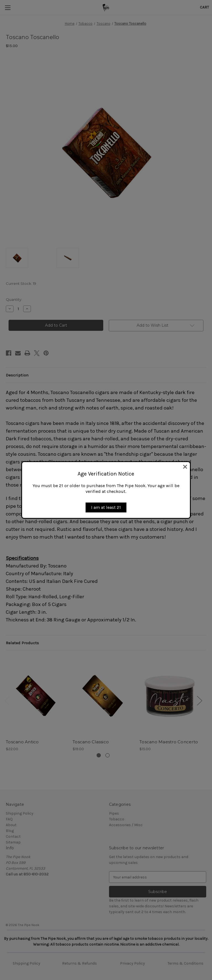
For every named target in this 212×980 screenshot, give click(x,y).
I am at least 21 (106, 507)
